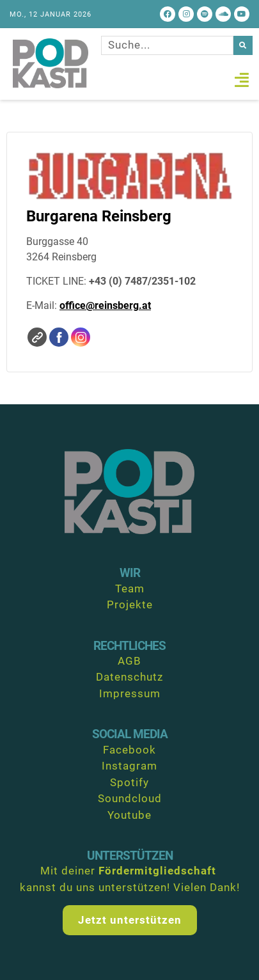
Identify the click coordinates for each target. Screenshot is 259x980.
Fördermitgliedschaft (157, 871)
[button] (242, 80)
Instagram (81, 337)
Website (37, 337)
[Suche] (243, 45)
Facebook (59, 337)
